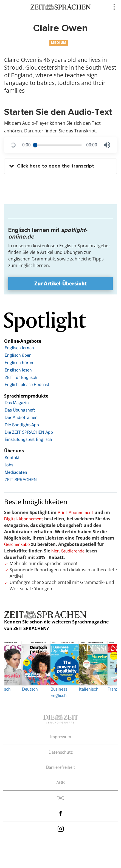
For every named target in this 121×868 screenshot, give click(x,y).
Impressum (61, 737)
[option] (61, 670)
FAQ (60, 798)
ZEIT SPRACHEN (21, 480)
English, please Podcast (27, 385)
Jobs (9, 465)
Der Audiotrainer (21, 417)
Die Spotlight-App (22, 425)
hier (55, 551)
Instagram (61, 829)
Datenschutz (61, 752)
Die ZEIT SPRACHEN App (29, 432)
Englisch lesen (18, 370)
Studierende (73, 551)
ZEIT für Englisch (21, 377)
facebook (61, 814)
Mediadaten (16, 472)
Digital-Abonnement (24, 519)
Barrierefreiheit (61, 767)
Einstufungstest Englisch (28, 439)
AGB (60, 783)
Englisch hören (19, 363)
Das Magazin (17, 403)
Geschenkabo (17, 544)
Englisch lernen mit (48, 233)
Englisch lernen (19, 348)
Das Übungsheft (20, 410)
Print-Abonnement (75, 513)
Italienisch (89, 666)
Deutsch (32, 666)
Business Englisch (61, 670)
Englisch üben (18, 355)
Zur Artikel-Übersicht (60, 283)
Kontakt (12, 457)
